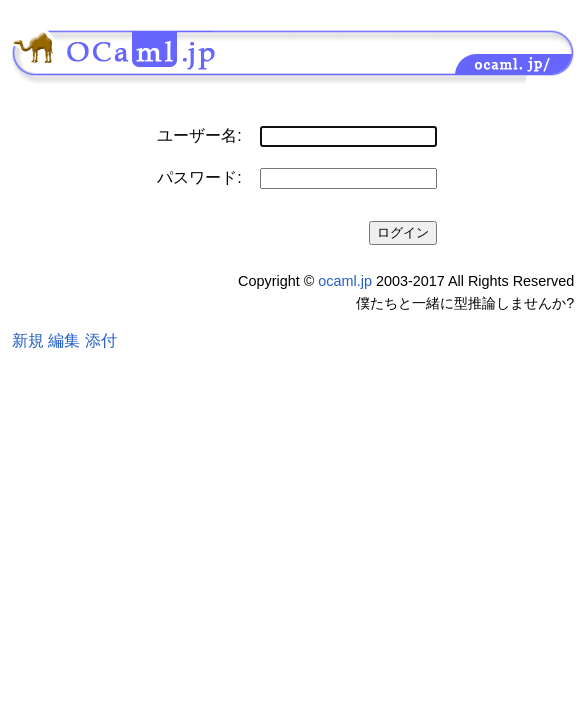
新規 (28, 340)
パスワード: (199, 177)
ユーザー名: (199, 135)
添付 (101, 340)
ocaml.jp (345, 281)
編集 (64, 340)
